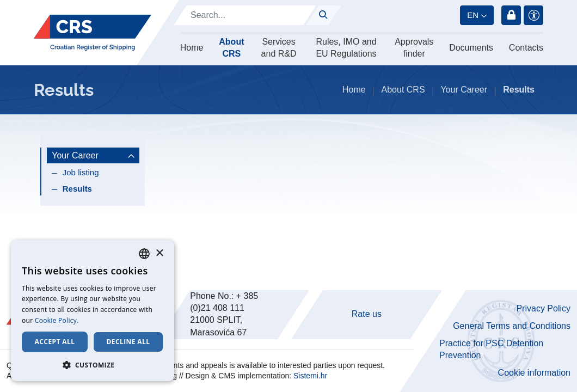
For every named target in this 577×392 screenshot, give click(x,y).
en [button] (473, 15)
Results (77, 189)
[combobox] (144, 254)
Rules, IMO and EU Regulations (346, 48)
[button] (93, 365)
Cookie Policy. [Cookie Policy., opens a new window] (57, 320)
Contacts (526, 48)
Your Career (464, 90)
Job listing (81, 172)
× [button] (159, 253)
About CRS (231, 48)
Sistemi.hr (310, 376)
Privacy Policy (543, 308)
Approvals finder (414, 48)
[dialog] (93, 311)
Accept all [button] (55, 342)
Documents (471, 48)
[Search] (245, 15)
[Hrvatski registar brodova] (93, 33)
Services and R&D (279, 48)
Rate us (367, 314)
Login (511, 15)
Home (192, 48)
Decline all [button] (128, 342)
